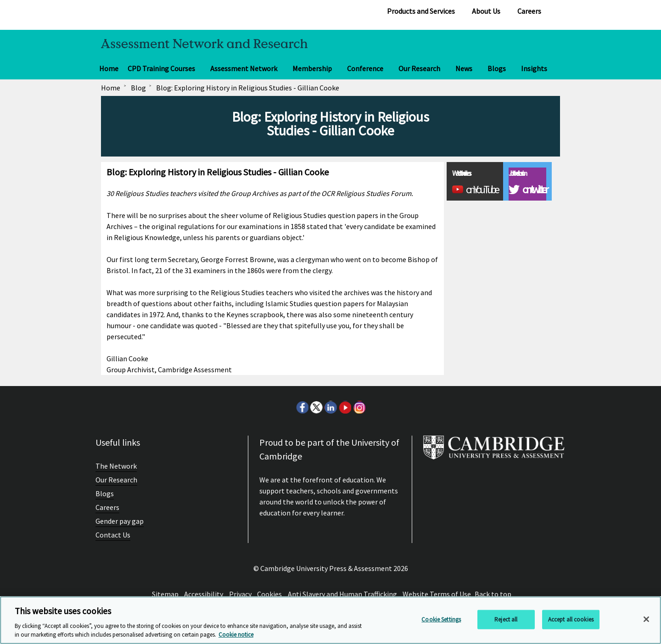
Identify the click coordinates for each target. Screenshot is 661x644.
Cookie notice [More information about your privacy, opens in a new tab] (236, 635)
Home (109, 68)
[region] (330, 620)
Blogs (497, 68)
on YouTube (482, 190)
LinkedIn (330, 407)
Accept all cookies (571, 619)
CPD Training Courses (161, 68)
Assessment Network (244, 68)
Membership (312, 68)
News (464, 68)
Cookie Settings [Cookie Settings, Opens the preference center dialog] (441, 619)
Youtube (345, 407)
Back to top (493, 594)
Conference (365, 68)
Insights (534, 68)
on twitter (534, 190)
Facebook (302, 407)
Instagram (359, 407)
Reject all (506, 619)
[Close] (646, 619)
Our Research (419, 68)
